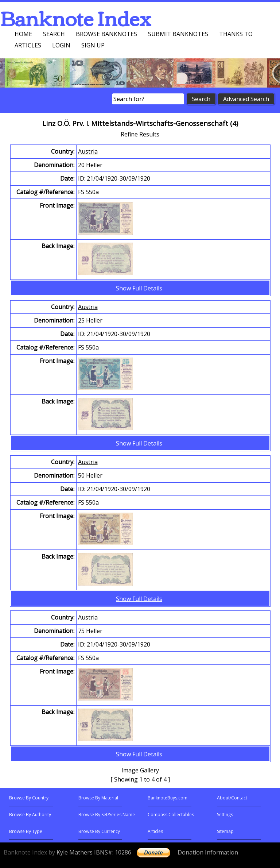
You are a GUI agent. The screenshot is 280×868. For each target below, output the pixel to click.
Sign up (93, 45)
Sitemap (225, 831)
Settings (225, 815)
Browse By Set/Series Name (107, 815)
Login (61, 45)
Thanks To (236, 34)
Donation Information (208, 852)
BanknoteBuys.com (168, 798)
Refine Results (140, 134)
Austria (88, 151)
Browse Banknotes (106, 34)
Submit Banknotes (178, 34)
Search (54, 34)
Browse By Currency (99, 831)
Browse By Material (98, 798)
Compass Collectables (171, 815)
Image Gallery (140, 770)
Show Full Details (139, 288)
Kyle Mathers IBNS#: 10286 (94, 852)
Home (23, 34)
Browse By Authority (30, 815)
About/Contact (232, 798)
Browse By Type (26, 831)
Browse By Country (29, 798)
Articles (28, 45)
